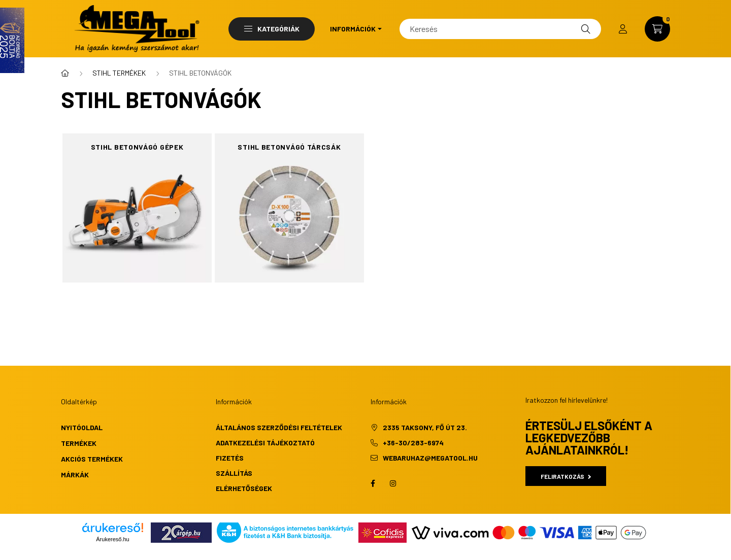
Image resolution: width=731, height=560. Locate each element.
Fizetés (230, 458)
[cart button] (657, 29)
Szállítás (234, 473)
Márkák (75, 475)
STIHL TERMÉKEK (119, 73)
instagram (393, 483)
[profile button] (623, 29)
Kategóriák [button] (272, 29)
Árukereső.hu (112, 539)
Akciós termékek (92, 459)
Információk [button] (353, 29)
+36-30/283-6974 (413, 443)
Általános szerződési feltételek (279, 427)
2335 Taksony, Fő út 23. (425, 427)
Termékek (79, 443)
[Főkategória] (65, 73)
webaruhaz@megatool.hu (430, 458)
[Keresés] (500, 29)
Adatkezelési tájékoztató (265, 443)
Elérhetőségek (244, 488)
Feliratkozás (566, 476)
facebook (373, 483)
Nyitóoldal (82, 427)
